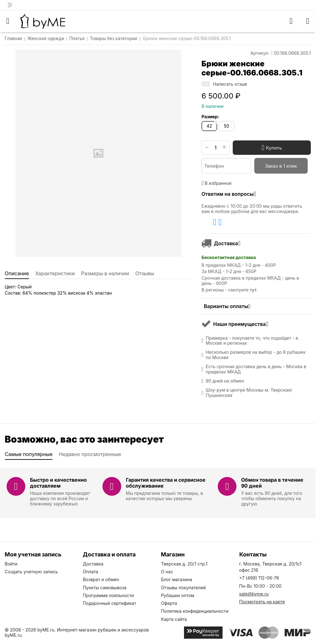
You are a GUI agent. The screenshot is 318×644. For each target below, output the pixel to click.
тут (253, 290)
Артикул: (260, 53)
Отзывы (145, 273)
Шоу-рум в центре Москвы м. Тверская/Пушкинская (249, 393)
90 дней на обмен (225, 381)
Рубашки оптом (177, 595)
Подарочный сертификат (109, 603)
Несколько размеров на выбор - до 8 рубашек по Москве (256, 355)
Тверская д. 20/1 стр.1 (184, 564)
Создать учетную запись (31, 572)
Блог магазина (176, 579)
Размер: (210, 117)
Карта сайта (174, 619)
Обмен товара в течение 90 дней (272, 483)
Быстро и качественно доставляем (58, 483)
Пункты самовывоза (105, 588)
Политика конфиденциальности (195, 611)
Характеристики (55, 273)
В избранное (217, 183)
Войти (11, 564)
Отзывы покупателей (183, 588)
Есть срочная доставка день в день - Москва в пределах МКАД (256, 369)
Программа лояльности (108, 595)
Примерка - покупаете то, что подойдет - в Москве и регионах (252, 341)
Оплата (90, 572)
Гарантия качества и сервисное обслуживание (166, 483)
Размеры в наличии (105, 273)
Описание (17, 273)
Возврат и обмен (101, 579)
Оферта (169, 603)
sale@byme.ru (254, 594)
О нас (167, 572)
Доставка (93, 564)
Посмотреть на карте (262, 602)
